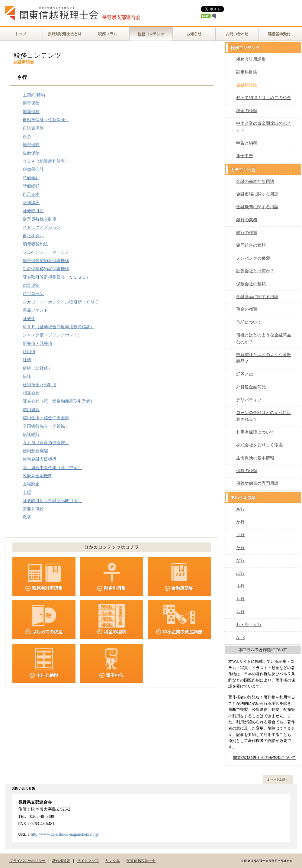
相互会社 (31, 393)
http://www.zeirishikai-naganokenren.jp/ (65, 834)
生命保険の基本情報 (255, 458)
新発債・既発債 (37, 343)
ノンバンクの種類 (253, 258)
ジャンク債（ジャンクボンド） (52, 335)
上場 (27, 492)
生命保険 (31, 153)
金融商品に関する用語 (257, 297)
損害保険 (31, 103)
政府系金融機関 (37, 476)
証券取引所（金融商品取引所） (52, 501)
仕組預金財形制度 (40, 385)
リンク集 (113, 861)
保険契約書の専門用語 (257, 483)
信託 (27, 376)
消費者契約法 (35, 244)
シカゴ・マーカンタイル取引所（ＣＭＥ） (63, 302)
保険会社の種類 (251, 284)
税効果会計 (33, 169)
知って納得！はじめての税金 (264, 98)
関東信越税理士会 (141, 861)
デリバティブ (249, 400)
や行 (240, 599)
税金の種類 (247, 111)
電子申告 (245, 156)
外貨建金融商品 (251, 387)
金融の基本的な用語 (255, 181)
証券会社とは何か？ (255, 271)
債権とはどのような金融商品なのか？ (264, 338)
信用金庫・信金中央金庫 (46, 418)
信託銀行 (31, 434)
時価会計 (31, 178)
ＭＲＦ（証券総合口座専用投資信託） (59, 327)
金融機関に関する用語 (257, 207)
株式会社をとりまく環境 (259, 445)
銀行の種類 (247, 233)
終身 (27, 136)
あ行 (240, 509)
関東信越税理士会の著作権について (265, 758)
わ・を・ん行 (249, 625)
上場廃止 (31, 484)
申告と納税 (247, 143)
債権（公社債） (37, 368)
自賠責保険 (33, 128)
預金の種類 (247, 309)
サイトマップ (88, 861)
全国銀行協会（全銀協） (46, 426)
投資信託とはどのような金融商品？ (264, 358)
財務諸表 (31, 203)
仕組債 (29, 352)
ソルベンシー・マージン (46, 252)
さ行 (240, 535)
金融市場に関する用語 (257, 194)
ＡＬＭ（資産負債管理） (46, 443)
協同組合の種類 (251, 245)
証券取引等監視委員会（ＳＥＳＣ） (56, 277)
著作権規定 (61, 861)
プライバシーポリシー (27, 861)
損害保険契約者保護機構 (46, 261)
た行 (240, 548)
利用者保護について (255, 432)
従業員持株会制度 (40, 219)
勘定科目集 (247, 72)
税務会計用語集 (251, 59)
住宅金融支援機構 (40, 459)
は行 (240, 573)
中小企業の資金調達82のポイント (264, 127)
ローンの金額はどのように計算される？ (264, 416)
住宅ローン (33, 294)
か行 (240, 522)
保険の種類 (247, 471)
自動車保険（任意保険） (46, 120)
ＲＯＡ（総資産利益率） (46, 161)
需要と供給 (33, 509)
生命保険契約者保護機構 (46, 269)
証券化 (29, 319)
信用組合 (31, 410)
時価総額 (31, 186)
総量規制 (31, 285)
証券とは (245, 374)
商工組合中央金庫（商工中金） (52, 468)
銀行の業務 (247, 220)
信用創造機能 (35, 451)
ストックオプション (42, 227)
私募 (27, 517)
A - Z (241, 638)
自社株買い (33, 236)
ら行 (240, 612)
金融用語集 (247, 85)
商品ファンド (35, 310)
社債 (27, 360)
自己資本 (31, 194)
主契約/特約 (34, 95)
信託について (249, 322)
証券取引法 (33, 211)
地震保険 (31, 112)
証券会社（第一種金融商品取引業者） (59, 401)
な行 (240, 560)
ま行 (240, 586)
